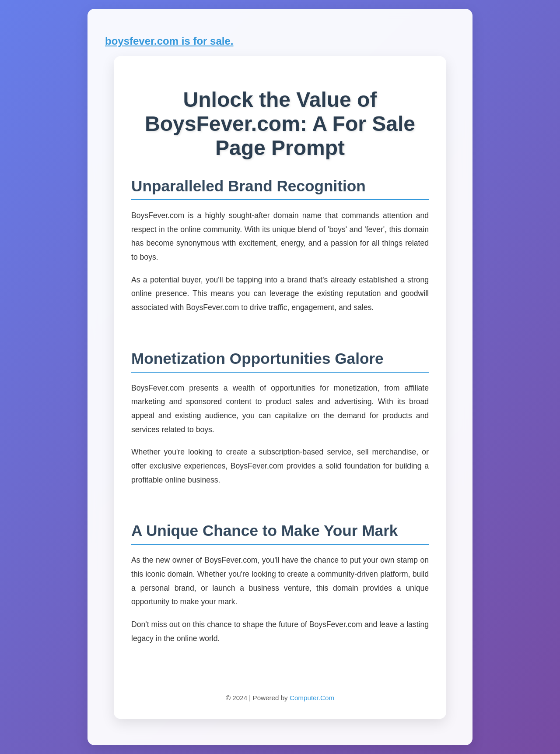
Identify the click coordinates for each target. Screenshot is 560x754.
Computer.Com (312, 698)
